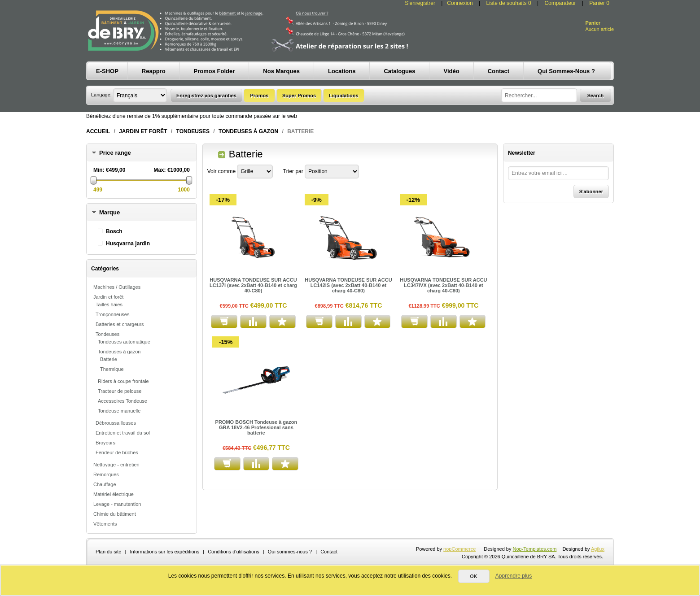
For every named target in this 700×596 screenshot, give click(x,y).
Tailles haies (109, 305)
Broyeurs (105, 443)
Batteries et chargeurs (120, 324)
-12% (413, 200)
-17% (223, 200)
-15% (226, 342)
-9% (317, 200)
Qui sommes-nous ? (290, 552)
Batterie (109, 359)
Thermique (112, 369)
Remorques (106, 474)
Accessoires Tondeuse (122, 401)
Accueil (98, 131)
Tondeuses (193, 131)
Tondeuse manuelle (119, 411)
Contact (329, 552)
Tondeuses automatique (124, 342)
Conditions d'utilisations (234, 552)
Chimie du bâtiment (115, 514)
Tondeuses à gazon (248, 131)
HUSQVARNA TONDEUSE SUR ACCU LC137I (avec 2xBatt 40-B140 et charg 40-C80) (253, 285)
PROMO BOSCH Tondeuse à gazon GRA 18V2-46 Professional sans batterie (256, 427)
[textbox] (539, 95)
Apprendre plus (514, 576)
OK (474, 576)
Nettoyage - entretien (116, 465)
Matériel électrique (114, 494)
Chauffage (105, 484)
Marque (109, 212)
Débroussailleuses (116, 423)
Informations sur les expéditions (164, 552)
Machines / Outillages (117, 287)
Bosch (114, 231)
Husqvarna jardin (128, 244)
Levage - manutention (117, 504)
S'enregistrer (420, 3)
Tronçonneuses (112, 314)
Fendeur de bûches (117, 452)
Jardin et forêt (143, 131)
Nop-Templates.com (535, 549)
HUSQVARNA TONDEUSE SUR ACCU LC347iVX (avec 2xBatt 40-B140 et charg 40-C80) (443, 285)
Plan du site (108, 552)
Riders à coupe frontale (123, 381)
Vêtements (105, 524)
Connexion (460, 3)
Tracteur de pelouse (120, 391)
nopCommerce (459, 549)
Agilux (598, 549)
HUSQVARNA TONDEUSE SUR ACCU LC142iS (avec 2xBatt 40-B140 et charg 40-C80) (348, 285)
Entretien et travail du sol (123, 433)
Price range (115, 153)
